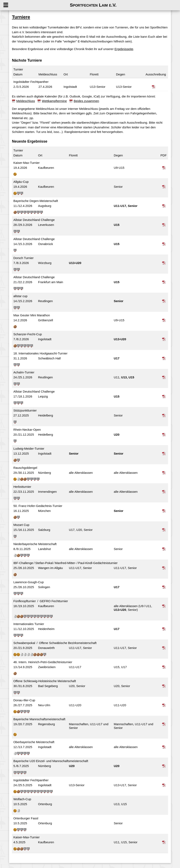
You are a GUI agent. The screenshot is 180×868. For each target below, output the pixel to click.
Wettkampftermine (56, 101)
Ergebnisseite (126, 49)
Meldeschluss (28, 101)
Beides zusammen (88, 101)
